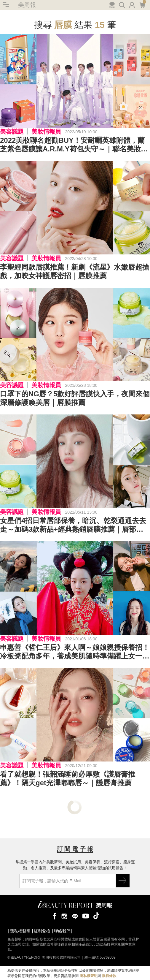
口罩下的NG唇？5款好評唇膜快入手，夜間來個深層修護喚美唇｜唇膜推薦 (75, 398)
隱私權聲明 (20, 931)
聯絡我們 (62, 931)
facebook (54, 916)
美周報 (27, 5)
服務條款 (109, 976)
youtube (86, 916)
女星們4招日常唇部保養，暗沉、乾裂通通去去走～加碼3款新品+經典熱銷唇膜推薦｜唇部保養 (73, 525)
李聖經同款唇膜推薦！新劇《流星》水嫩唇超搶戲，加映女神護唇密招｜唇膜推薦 (75, 271)
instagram (64, 916)
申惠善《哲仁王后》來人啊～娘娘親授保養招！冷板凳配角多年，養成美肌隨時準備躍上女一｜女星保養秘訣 (75, 652)
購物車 (142, 4)
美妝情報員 (46, 132)
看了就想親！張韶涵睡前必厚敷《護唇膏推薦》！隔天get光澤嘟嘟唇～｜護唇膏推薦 (68, 778)
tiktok (96, 916)
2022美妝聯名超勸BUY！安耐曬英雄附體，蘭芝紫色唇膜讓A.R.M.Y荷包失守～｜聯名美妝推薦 (74, 145)
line (75, 916)
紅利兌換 (42, 931)
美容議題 (12, 132)
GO (123, 881)
